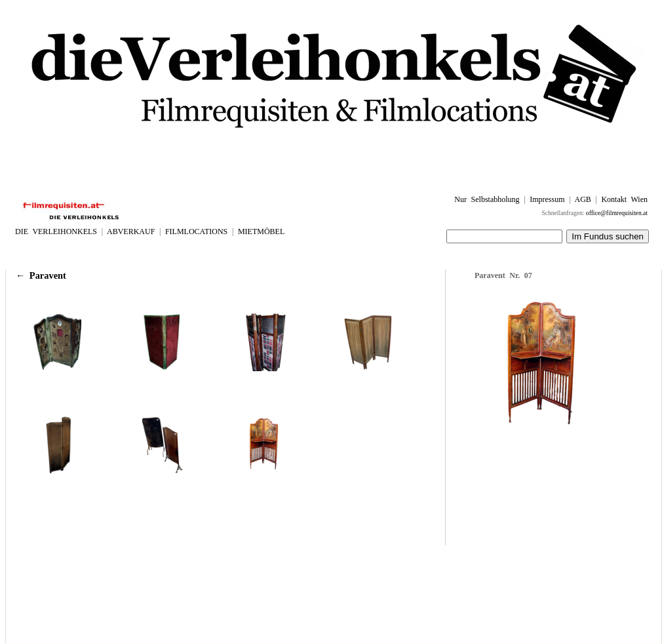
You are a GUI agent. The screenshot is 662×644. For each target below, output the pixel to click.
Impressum (547, 199)
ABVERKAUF (131, 231)
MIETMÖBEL (261, 231)
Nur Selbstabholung (487, 199)
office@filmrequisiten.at (617, 213)
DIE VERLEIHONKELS (56, 231)
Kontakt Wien (624, 199)
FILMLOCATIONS (196, 231)
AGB (582, 199)
